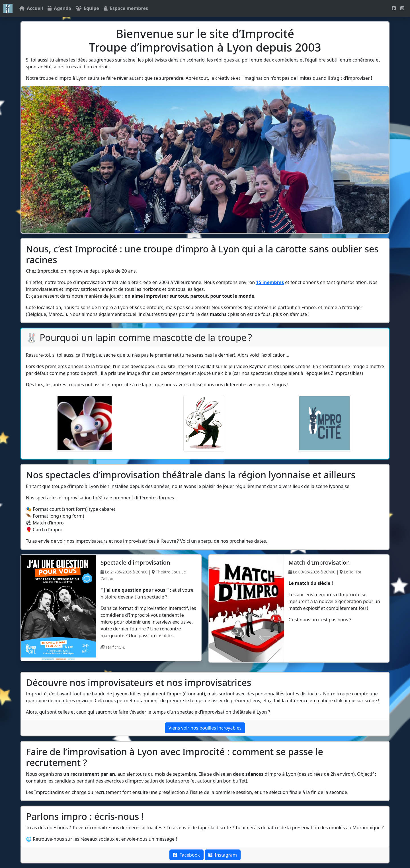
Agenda (59, 8)
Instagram (223, 855)
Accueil (31, 8)
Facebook (186, 855)
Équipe (87, 8)
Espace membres (126, 8)
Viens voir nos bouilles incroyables (205, 728)
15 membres (270, 282)
